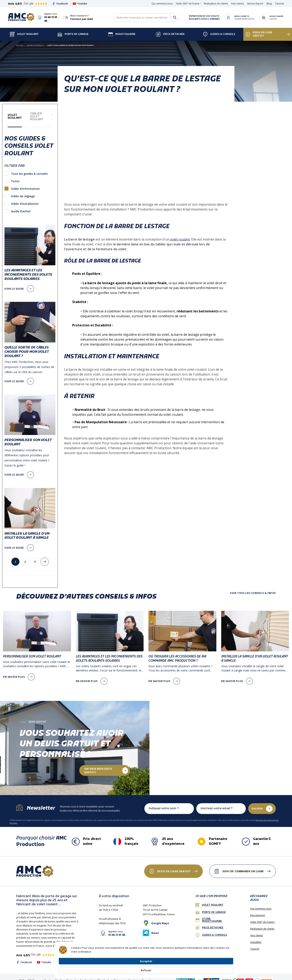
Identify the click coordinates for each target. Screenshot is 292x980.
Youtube (80, 4)
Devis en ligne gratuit (259, 31)
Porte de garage (73, 31)
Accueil (20, 42)
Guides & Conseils (219, 31)
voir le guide (14, 285)
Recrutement (258, 912)
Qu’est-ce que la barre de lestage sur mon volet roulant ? (71, 42)
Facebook (60, 4)
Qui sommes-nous (162, 4)
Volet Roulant (24, 31)
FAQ (22, 977)
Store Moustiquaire (209, 916)
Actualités (256, 938)
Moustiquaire (122, 31)
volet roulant (180, 236)
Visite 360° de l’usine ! (188, 4)
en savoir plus (14, 673)
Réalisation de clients (216, 4)
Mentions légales (54, 977)
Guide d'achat (21, 208)
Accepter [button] (200, 968)
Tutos (15, 178)
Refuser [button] (224, 968)
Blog (269, 4)
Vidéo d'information (25, 185)
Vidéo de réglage (23, 193)
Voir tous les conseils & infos (253, 589)
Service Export (255, 4)
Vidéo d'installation (25, 200)
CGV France (34, 977)
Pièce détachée (170, 31)
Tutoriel (279, 4)
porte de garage (211, 909)
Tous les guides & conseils (29, 170)
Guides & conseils (211, 931)
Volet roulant (209, 901)
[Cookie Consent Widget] (146, 968)
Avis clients (237, 4)
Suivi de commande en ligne (242, 868)
